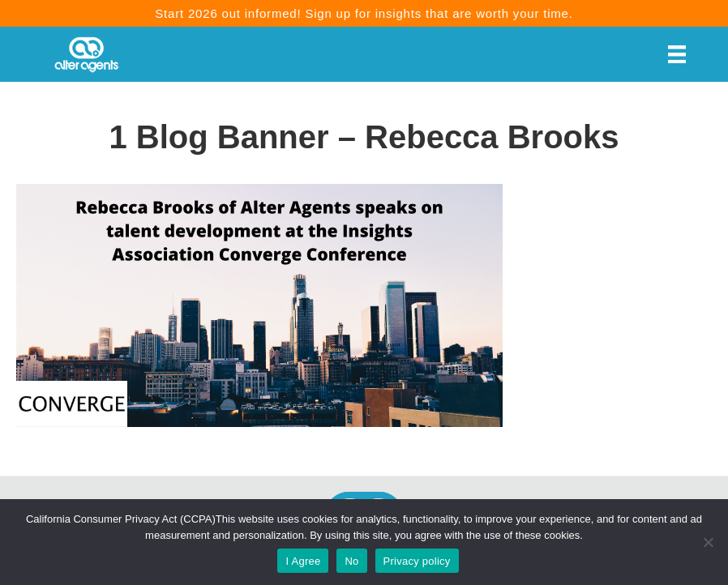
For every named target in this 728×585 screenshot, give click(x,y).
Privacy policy (417, 561)
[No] (708, 542)
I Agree (303, 561)
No (351, 561)
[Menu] (677, 54)
